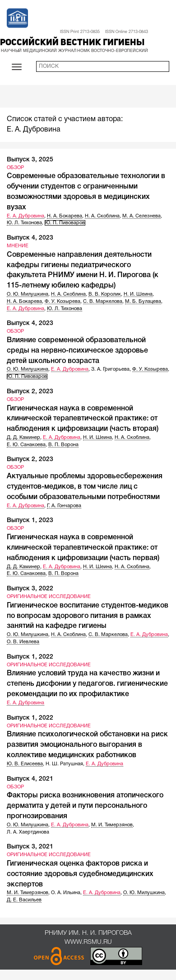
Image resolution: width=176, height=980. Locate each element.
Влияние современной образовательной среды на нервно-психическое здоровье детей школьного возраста (77, 351)
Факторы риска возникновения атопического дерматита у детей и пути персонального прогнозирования (85, 806)
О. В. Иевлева (23, 642)
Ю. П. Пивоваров (65, 223)
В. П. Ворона (63, 445)
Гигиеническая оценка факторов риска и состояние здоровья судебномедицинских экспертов (80, 874)
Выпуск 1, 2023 (30, 521)
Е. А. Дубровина (25, 216)
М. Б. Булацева (143, 302)
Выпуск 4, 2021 (30, 779)
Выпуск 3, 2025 (30, 160)
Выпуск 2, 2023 (30, 392)
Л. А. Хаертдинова (28, 832)
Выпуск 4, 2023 (30, 238)
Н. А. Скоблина (102, 216)
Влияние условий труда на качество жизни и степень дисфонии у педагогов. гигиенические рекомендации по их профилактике (87, 684)
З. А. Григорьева (110, 369)
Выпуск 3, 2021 (30, 847)
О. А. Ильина (66, 893)
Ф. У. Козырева (63, 302)
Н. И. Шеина (138, 294)
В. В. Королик (105, 294)
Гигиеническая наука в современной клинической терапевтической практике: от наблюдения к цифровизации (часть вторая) (83, 419)
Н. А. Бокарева (65, 216)
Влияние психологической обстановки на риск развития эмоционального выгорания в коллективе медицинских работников (87, 745)
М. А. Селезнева (141, 216)
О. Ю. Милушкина (28, 294)
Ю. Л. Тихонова (24, 223)
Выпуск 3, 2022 (30, 589)
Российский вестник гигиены (72, 43)
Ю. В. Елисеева (25, 764)
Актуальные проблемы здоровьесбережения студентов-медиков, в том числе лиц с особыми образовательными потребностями (85, 487)
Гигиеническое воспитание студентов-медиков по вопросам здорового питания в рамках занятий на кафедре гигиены (88, 616)
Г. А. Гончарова (64, 506)
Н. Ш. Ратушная (64, 764)
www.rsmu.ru (88, 942)
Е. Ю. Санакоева (26, 445)
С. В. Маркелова (103, 302)
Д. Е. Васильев (24, 900)
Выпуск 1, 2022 (30, 657)
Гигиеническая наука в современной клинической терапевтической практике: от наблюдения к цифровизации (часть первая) (83, 548)
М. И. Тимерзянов (112, 825)
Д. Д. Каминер (23, 438)
